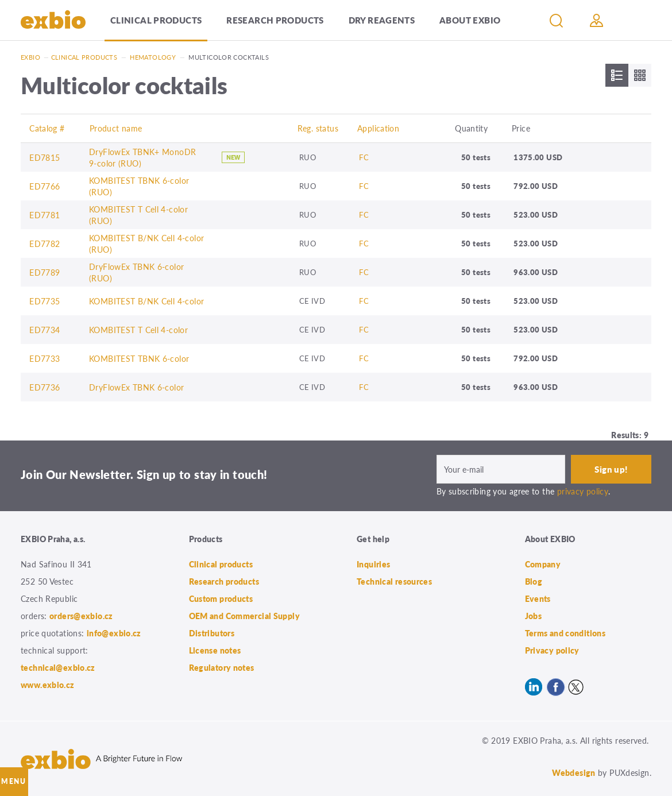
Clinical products (156, 20)
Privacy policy (552, 650)
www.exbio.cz (48, 685)
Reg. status (318, 128)
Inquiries (373, 564)
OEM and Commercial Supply (245, 616)
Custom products (221, 598)
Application (378, 128)
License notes (215, 650)
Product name (116, 128)
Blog (534, 581)
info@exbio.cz (114, 633)
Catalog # (47, 128)
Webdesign (573, 772)
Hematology (153, 57)
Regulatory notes (222, 667)
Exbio (30, 57)
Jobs (534, 616)
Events (538, 598)
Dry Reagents (382, 20)
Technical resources (394, 581)
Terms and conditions (565, 633)
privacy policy (583, 491)
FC (364, 157)
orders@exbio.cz (81, 616)
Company (543, 564)
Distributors (212, 633)
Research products (275, 20)
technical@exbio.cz (58, 667)
